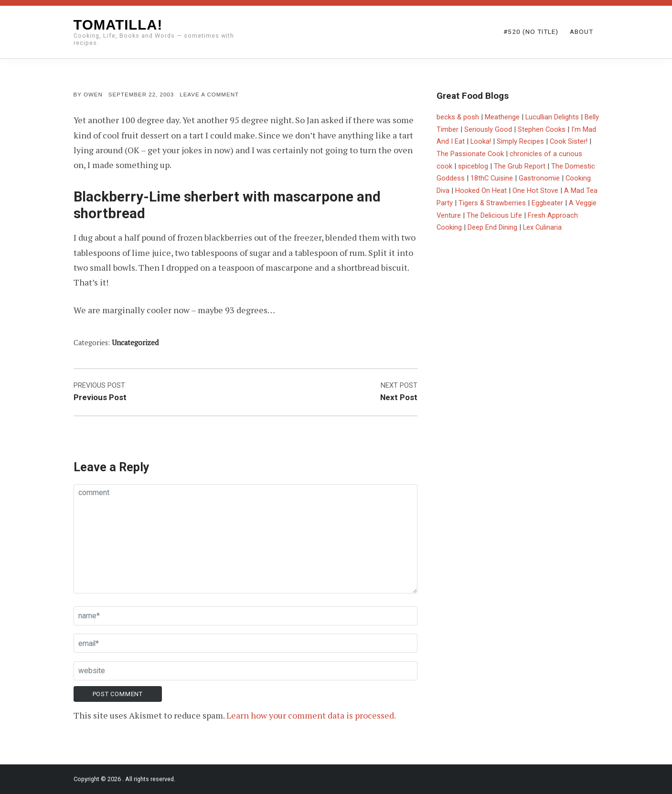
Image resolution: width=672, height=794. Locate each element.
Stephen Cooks (542, 129)
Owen (93, 95)
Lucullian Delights (552, 117)
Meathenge (502, 117)
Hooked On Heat (481, 191)
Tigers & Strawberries (492, 203)
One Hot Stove (535, 191)
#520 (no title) (531, 32)
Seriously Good (488, 129)
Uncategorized (135, 343)
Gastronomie (539, 178)
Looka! (481, 141)
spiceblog (473, 166)
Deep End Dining (492, 227)
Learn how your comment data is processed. (311, 715)
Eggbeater (547, 203)
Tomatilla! (118, 25)
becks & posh (458, 117)
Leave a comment (209, 95)
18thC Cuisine (492, 178)
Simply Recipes (520, 141)
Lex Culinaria (542, 227)
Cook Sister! (569, 141)
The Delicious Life (494, 215)
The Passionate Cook (470, 154)
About (581, 32)
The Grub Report (520, 166)
